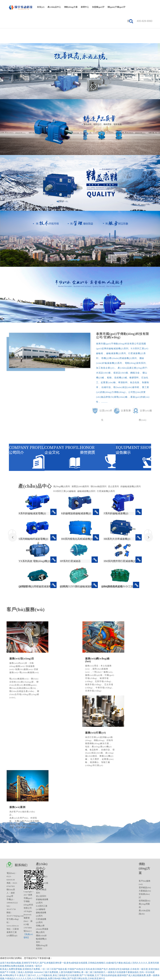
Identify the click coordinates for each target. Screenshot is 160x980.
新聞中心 (85, 7)
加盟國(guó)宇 (98, 7)
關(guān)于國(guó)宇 (117, 7)
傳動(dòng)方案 (71, 7)
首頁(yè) (41, 7)
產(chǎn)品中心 (54, 7)
